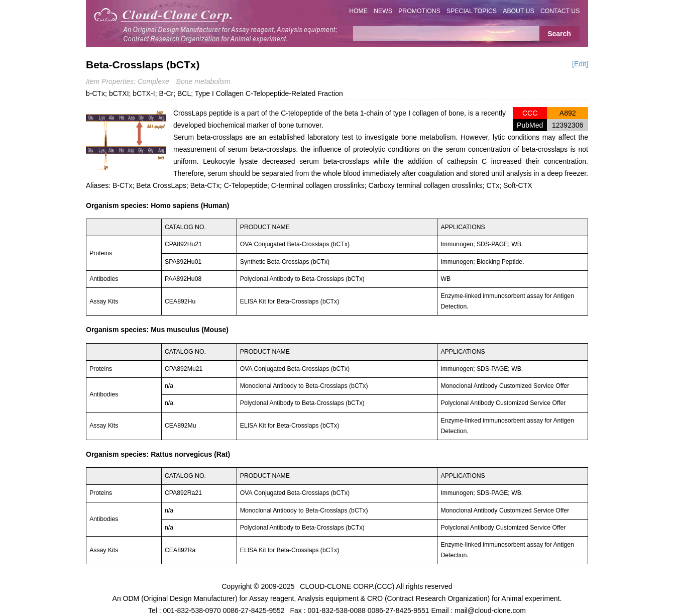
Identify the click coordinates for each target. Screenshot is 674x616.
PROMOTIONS (419, 11)
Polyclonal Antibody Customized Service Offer (503, 403)
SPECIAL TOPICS (472, 11)
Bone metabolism (203, 81)
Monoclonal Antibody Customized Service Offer (505, 386)
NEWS (383, 11)
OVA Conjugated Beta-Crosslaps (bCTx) (295, 244)
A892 (568, 113)
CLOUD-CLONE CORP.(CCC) (347, 586)
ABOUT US (518, 11)
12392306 (568, 125)
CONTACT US (560, 11)
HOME (358, 11)
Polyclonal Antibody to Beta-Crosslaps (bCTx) (302, 279)
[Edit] (580, 64)
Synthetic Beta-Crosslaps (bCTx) (285, 262)
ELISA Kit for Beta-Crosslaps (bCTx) (290, 301)
